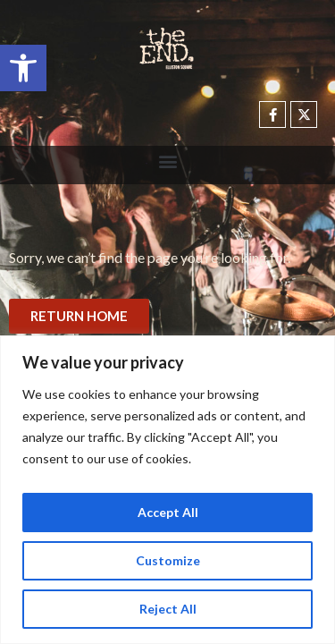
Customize (168, 560)
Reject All (168, 609)
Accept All (168, 512)
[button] (23, 68)
